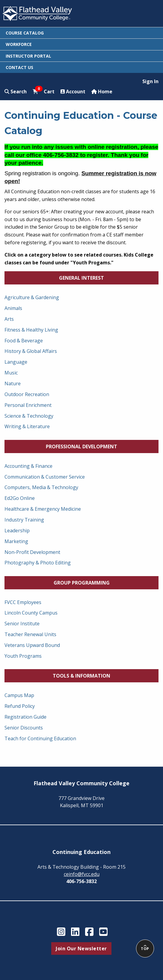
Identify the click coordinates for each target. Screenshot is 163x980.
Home (102, 92)
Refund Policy (20, 706)
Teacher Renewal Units (30, 634)
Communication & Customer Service (45, 477)
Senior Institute (22, 624)
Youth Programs (23, 656)
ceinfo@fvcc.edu (82, 874)
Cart (44, 91)
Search (16, 92)
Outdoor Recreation (27, 394)
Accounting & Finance (28, 466)
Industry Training (24, 520)
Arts (9, 319)
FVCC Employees (23, 602)
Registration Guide (25, 717)
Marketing (16, 541)
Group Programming (82, 583)
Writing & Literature (27, 426)
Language (16, 362)
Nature (13, 383)
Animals (13, 308)
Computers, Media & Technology (41, 487)
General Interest (81, 278)
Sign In (150, 81)
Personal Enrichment (28, 405)
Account (73, 92)
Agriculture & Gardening (32, 297)
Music (11, 373)
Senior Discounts (24, 728)
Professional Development (81, 446)
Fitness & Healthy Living (31, 330)
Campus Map (19, 695)
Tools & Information (81, 676)
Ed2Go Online (20, 498)
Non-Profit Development (32, 552)
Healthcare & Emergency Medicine (43, 509)
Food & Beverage (24, 341)
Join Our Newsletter (81, 948)
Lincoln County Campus (31, 613)
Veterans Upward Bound (32, 645)
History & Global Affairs (31, 351)
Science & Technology (29, 416)
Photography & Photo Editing (38, 563)
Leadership (17, 531)
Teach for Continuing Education (40, 738)
